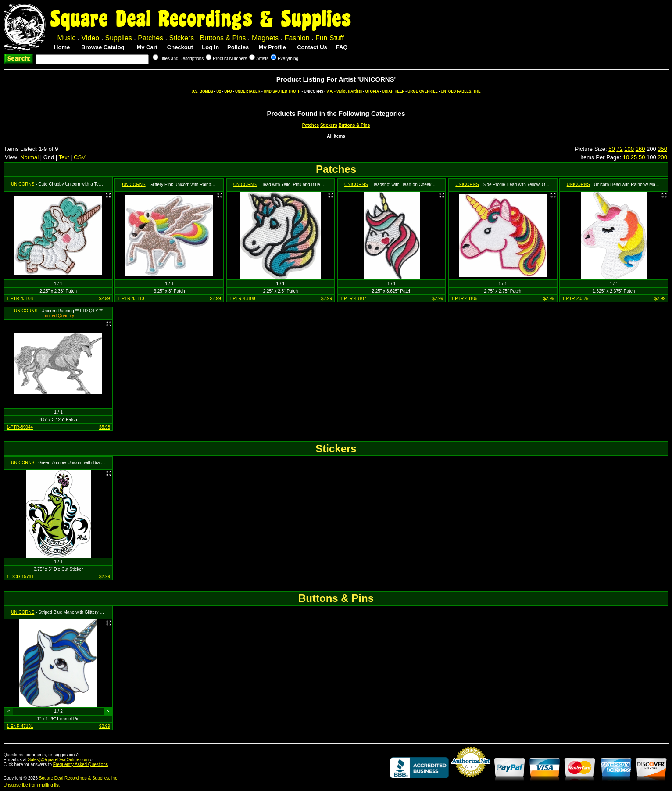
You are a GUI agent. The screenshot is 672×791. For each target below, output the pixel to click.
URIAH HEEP (393, 91)
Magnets (265, 38)
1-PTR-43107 (353, 299)
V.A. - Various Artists (344, 91)
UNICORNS (23, 184)
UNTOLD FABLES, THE (461, 91)
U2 (219, 91)
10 (626, 157)
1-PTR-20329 (575, 299)
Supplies (119, 38)
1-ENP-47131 (20, 726)
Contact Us (312, 47)
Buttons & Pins (223, 38)
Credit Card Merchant (471, 780)
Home (62, 47)
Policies (238, 47)
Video (91, 38)
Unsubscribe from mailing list (32, 785)
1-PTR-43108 (20, 299)
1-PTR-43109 (242, 299)
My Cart (147, 47)
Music (66, 38)
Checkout (180, 47)
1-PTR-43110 (131, 299)
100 (629, 149)
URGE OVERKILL (422, 91)
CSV (80, 157)
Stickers (181, 38)
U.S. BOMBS (202, 91)
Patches (150, 38)
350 (662, 149)
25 (634, 157)
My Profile (272, 47)
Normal (29, 157)
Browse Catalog (103, 47)
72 (619, 149)
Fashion (297, 38)
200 (662, 157)
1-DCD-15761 (20, 577)
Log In (210, 47)
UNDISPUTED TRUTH (282, 91)
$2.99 (104, 299)
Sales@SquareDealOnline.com (59, 760)
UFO (228, 91)
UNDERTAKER (248, 91)
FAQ (342, 47)
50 (611, 149)
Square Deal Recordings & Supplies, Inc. (79, 778)
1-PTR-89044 (20, 427)
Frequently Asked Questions (80, 764)
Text (64, 157)
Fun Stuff (330, 38)
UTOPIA (372, 91)
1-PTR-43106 (464, 299)
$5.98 (105, 427)
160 (640, 149)
